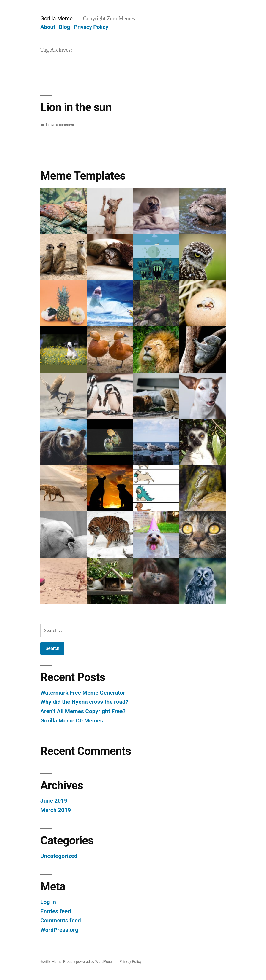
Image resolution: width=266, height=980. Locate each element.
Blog (64, 27)
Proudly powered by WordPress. (89, 962)
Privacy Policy (91, 27)
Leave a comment (60, 125)
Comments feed (61, 920)
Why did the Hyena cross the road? (84, 702)
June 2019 (54, 801)
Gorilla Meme (56, 18)
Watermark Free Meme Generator (83, 693)
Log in (48, 902)
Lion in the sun (76, 107)
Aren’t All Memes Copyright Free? (83, 711)
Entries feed (56, 911)
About (48, 27)
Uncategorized (59, 856)
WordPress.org (59, 930)
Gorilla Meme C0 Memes (72, 721)
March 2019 (56, 810)
